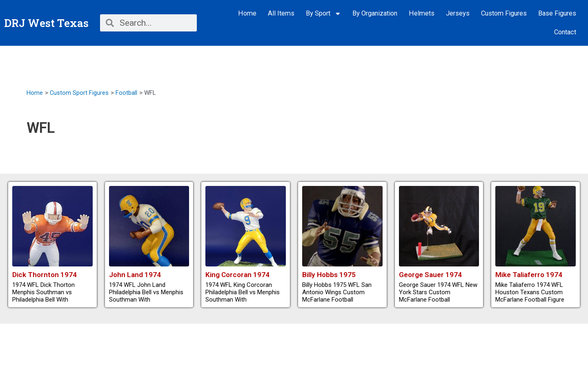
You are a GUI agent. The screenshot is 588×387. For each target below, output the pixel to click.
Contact (565, 32)
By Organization (375, 13)
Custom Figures (504, 13)
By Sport (324, 14)
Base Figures (557, 13)
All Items (281, 13)
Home (247, 13)
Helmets (422, 13)
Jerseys (458, 13)
